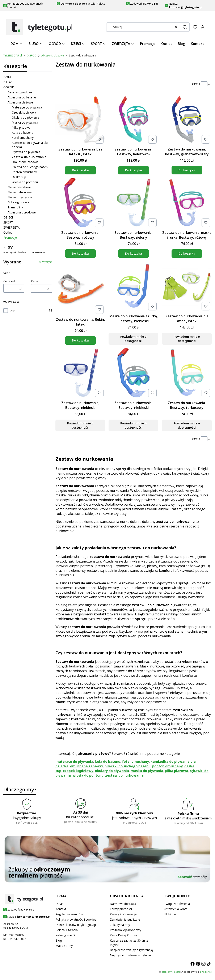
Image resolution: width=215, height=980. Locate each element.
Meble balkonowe (20, 192)
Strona (196, 84)
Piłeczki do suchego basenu (31, 167)
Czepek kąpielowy (24, 112)
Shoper (204, 972)
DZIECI (8, 217)
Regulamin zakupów (69, 914)
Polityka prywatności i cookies (76, 919)
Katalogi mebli (65, 935)
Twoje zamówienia (177, 904)
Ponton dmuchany (24, 172)
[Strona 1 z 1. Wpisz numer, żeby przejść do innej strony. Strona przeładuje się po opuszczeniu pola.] (204, 84)
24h (13, 311)
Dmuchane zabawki (25, 162)
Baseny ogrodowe (20, 92)
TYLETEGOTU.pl (13, 56)
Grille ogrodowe (18, 202)
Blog (59, 940)
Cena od (9, 281)
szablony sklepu (171, 972)
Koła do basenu (22, 133)
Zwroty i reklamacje (123, 914)
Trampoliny (15, 207)
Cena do (37, 281)
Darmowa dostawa (123, 904)
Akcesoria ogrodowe (22, 212)
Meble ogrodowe (19, 187)
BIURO (8, 82)
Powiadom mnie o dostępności (133, 339)
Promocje (10, 237)
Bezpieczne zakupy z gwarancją (131, 950)
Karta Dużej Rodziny (124, 935)
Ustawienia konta (176, 909)
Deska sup (19, 177)
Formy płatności (121, 909)
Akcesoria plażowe (53, 56)
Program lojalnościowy (125, 930)
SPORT (8, 222)
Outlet (8, 232)
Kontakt (61, 909)
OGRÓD (32, 56)
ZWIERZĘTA (12, 227)
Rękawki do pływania (26, 152)
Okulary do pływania (26, 117)
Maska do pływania (25, 122)
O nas (59, 904)
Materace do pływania (27, 107)
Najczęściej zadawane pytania (130, 955)
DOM (7, 77)
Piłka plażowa (21, 128)
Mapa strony (64, 946)
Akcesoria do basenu (22, 97)
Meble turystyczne (20, 197)
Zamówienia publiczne (125, 919)
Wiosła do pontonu (25, 182)
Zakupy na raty (120, 925)
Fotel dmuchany (23, 138)
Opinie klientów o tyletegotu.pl (76, 925)
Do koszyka (80, 170)
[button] (185, 27)
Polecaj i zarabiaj (67, 930)
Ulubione (170, 914)
